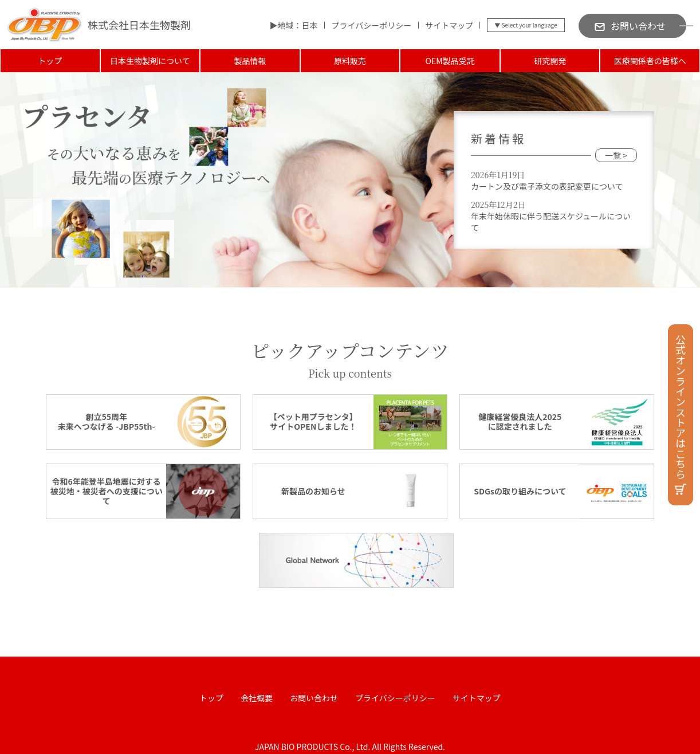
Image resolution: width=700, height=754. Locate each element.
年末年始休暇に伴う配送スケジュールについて (551, 222)
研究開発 (550, 61)
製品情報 (250, 61)
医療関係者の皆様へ (650, 61)
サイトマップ (449, 25)
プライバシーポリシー (371, 25)
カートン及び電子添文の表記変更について (547, 186)
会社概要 (257, 698)
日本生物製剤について (150, 61)
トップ (50, 61)
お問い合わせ (314, 698)
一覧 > (616, 155)
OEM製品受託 (450, 61)
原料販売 (350, 61)
